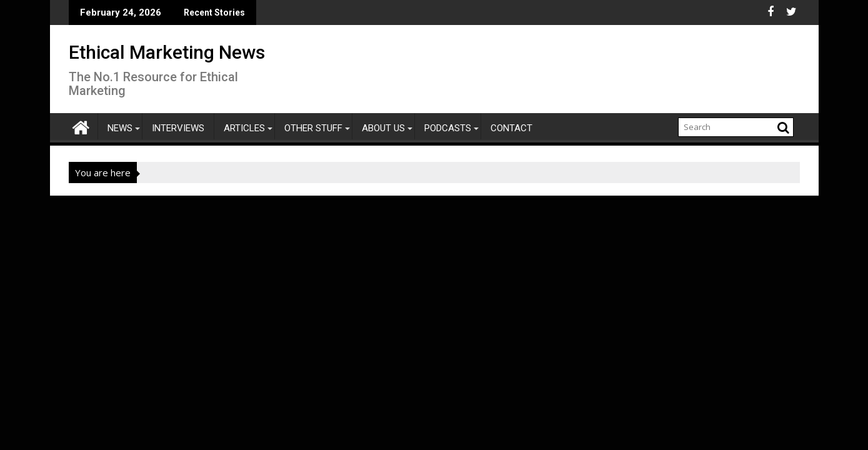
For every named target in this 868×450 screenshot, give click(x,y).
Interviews (178, 128)
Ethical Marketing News (167, 52)
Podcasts (448, 128)
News (120, 128)
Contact (511, 128)
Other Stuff (313, 128)
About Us (383, 128)
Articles (244, 128)
